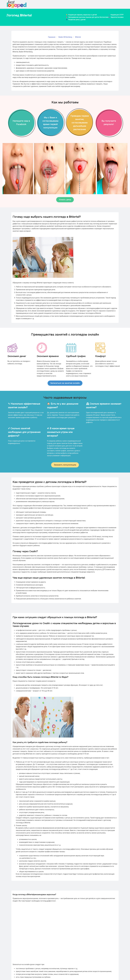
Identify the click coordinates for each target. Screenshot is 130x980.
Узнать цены (65, 200)
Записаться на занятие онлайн (65, 383)
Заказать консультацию (65, 465)
